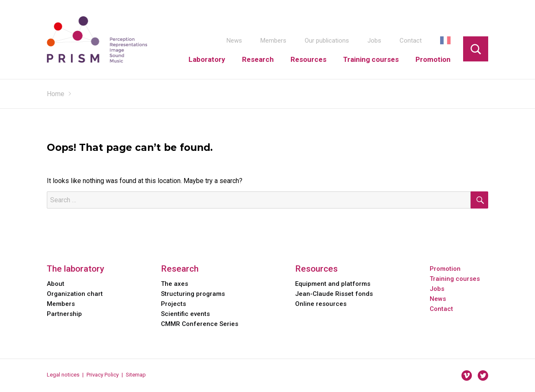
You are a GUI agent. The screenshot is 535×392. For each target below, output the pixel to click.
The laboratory (75, 269)
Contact (411, 41)
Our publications (327, 41)
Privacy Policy (103, 375)
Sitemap (136, 375)
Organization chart (75, 294)
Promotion (433, 59)
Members (273, 41)
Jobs (374, 41)
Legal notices (63, 375)
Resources (308, 59)
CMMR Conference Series (200, 324)
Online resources (321, 304)
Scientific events (185, 314)
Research (258, 59)
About (56, 284)
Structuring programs (193, 294)
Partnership (64, 314)
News (234, 41)
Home (56, 94)
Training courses (371, 59)
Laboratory (207, 59)
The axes (175, 284)
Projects (173, 304)
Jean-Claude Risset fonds (334, 294)
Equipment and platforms (333, 284)
